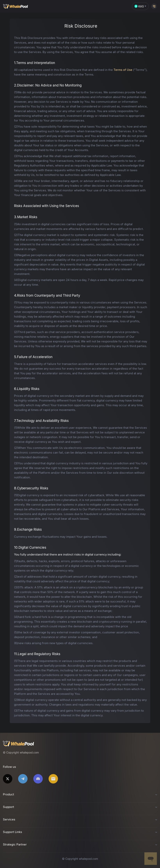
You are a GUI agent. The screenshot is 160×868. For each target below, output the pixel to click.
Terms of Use (123, 70)
